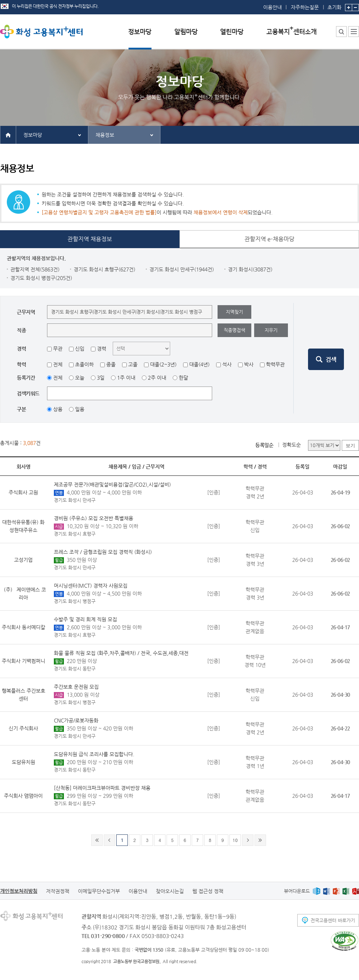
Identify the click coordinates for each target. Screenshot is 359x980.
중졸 (111, 364)
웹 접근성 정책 (208, 891)
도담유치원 (24, 762)
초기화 (334, 5)
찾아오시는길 (170, 891)
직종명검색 (234, 330)
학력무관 (275, 364)
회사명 (24, 467)
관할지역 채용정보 (90, 239)
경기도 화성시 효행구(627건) (104, 269)
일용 (80, 409)
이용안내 (272, 7)
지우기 (271, 330)
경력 (102, 349)
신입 (80, 349)
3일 (101, 378)
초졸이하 (84, 364)
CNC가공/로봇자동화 (76, 720)
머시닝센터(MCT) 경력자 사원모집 (91, 586)
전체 (58, 364)
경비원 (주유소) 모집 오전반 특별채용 (94, 518)
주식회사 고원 (23, 492)
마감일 (340, 467)
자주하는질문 (305, 7)
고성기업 (23, 560)
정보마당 (33, 135)
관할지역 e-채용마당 (269, 239)
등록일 (302, 467)
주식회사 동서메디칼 (24, 627)
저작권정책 (58, 891)
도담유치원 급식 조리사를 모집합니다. (94, 754)
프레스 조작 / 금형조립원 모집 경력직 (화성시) (103, 552)
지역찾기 (234, 312)
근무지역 (155, 467)
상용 (58, 409)
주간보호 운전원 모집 (76, 687)
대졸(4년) (199, 364)
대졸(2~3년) (163, 364)
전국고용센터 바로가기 (333, 920)
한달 (183, 378)
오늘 (80, 378)
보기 (350, 446)
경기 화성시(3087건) (250, 269)
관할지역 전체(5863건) (35, 269)
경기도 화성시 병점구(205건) (41, 278)
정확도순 (292, 445)
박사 (249, 364)
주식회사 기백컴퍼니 (24, 661)
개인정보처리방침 (19, 891)
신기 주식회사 (23, 728)
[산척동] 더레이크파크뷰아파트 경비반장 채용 (102, 788)
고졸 (133, 364)
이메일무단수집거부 (99, 891)
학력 (248, 467)
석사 (227, 364)
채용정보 (105, 135)
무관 (58, 349)
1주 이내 (126, 378)
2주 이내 (157, 378)
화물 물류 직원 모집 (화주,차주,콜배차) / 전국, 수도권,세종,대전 (121, 653)
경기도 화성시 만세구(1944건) (182, 269)
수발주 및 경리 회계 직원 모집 (85, 619)
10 (235, 840)
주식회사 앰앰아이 (23, 796)
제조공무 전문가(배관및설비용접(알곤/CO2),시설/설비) (112, 484)
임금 (136, 467)
